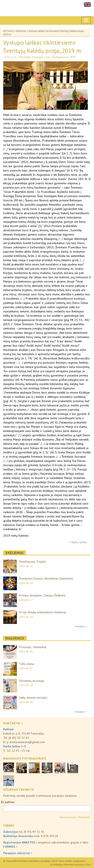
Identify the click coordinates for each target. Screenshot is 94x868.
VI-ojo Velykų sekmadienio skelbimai (43, 612)
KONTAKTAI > (13, 723)
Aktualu (8, 31)
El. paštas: (8, 802)
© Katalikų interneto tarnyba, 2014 (71, 864)
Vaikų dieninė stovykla (33, 698)
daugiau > (81, 626)
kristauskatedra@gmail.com (27, 742)
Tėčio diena (27, 664)
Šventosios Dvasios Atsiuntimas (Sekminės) (46, 578)
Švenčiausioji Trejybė (32, 562)
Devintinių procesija (32, 681)
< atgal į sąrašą (78, 542)
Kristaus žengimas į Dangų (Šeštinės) (42, 595)
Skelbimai (21, 31)
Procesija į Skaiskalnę (33, 647)
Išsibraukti (84, 817)
